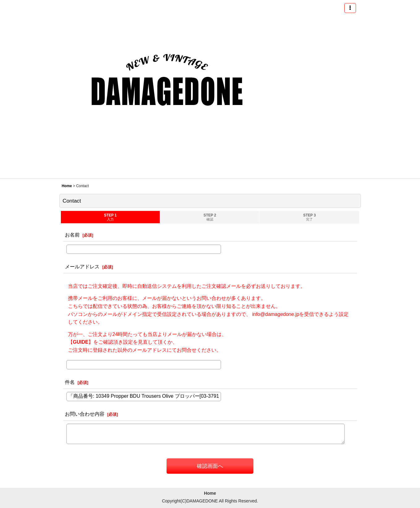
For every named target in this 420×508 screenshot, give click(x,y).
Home (210, 493)
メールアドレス (82, 267)
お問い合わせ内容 (85, 414)
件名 (70, 382)
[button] (350, 8)
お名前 (72, 235)
